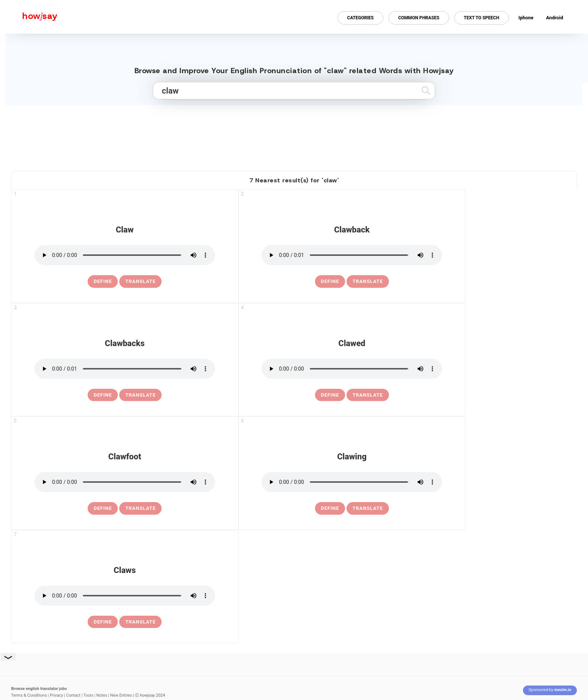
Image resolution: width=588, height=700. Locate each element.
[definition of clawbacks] (103, 395)
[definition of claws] (103, 622)
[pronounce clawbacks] (125, 369)
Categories (360, 18)
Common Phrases (419, 18)
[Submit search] (426, 90)
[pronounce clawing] (352, 482)
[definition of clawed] (330, 395)
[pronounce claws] (125, 596)
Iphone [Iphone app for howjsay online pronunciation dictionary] (526, 18)
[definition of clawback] (330, 281)
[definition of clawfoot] (103, 508)
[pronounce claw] (125, 255)
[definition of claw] (103, 281)
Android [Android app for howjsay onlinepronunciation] (555, 18)
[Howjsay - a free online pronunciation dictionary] (29, 17)
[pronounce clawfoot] (125, 482)
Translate (140, 281)
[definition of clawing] (330, 508)
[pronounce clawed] (352, 369)
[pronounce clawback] (352, 255)
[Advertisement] (294, 135)
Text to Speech (482, 18)
